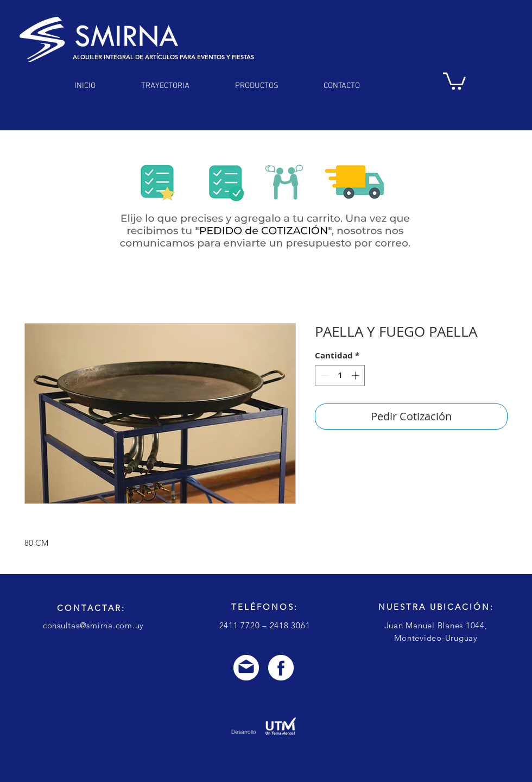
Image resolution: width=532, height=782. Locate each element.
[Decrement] (324, 376)
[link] (454, 80)
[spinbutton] (340, 376)
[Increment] (356, 376)
